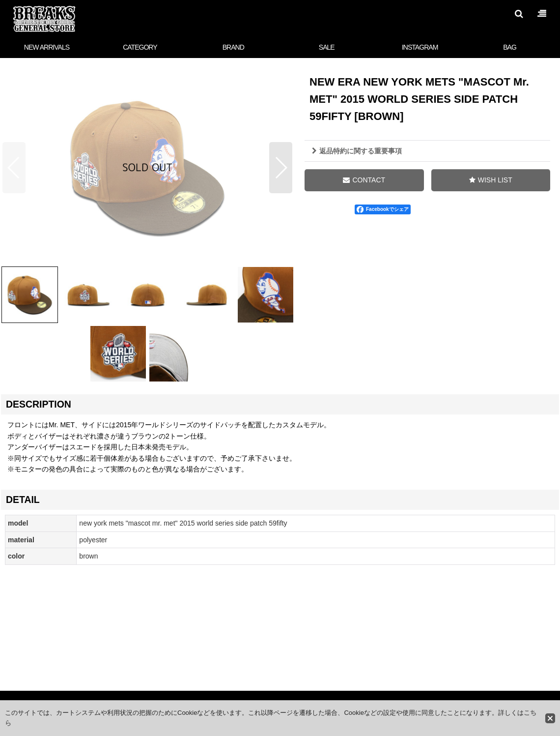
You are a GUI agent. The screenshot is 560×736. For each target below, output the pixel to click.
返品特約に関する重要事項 (357, 151)
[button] (519, 14)
